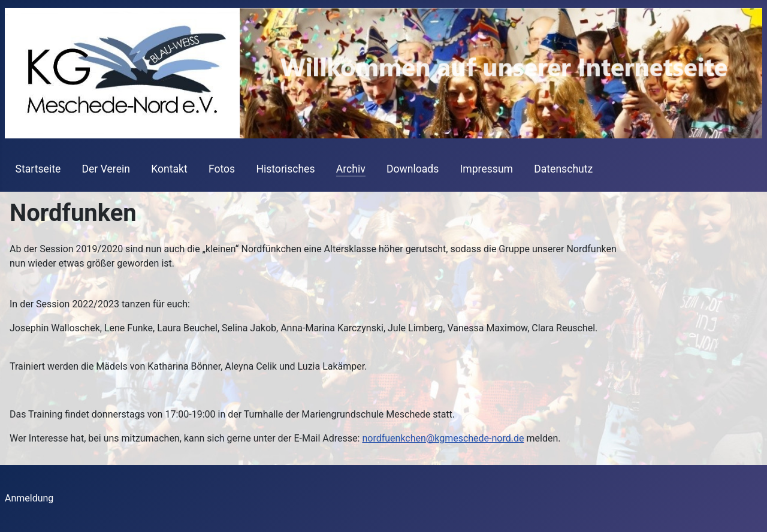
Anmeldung (29, 498)
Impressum (487, 169)
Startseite (38, 169)
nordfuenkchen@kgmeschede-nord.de (443, 438)
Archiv (351, 169)
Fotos (222, 169)
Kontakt (169, 169)
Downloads (413, 169)
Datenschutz (563, 169)
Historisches (285, 169)
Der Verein (105, 169)
